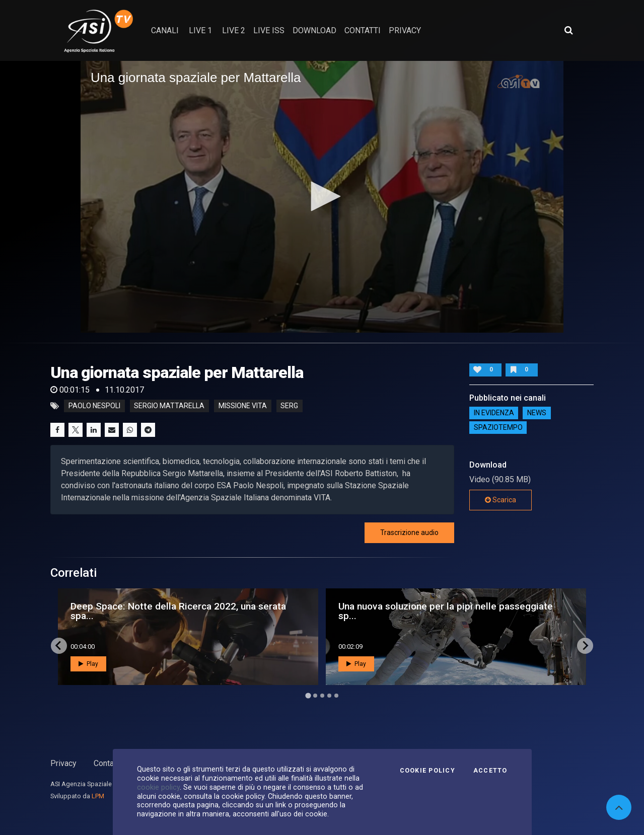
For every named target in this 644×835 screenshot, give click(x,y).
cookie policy (158, 787)
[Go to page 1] (308, 695)
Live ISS (269, 30)
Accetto (490, 771)
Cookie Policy (427, 771)
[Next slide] (585, 646)
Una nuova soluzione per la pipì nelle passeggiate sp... (446, 611)
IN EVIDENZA (494, 413)
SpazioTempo (498, 427)
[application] (322, 197)
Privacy (63, 763)
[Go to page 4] (329, 696)
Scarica (500, 500)
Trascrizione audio (409, 533)
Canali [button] (165, 30)
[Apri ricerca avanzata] (568, 30)
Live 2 (234, 30)
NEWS (537, 413)
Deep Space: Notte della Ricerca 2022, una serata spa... (178, 611)
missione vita (243, 406)
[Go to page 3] (322, 696)
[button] (322, 196)
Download (314, 30)
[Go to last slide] (59, 646)
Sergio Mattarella (169, 406)
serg (289, 406)
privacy (405, 30)
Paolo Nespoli (94, 406)
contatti (363, 30)
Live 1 (200, 30)
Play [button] (88, 664)
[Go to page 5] (336, 696)
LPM (98, 796)
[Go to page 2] (315, 696)
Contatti (107, 763)
